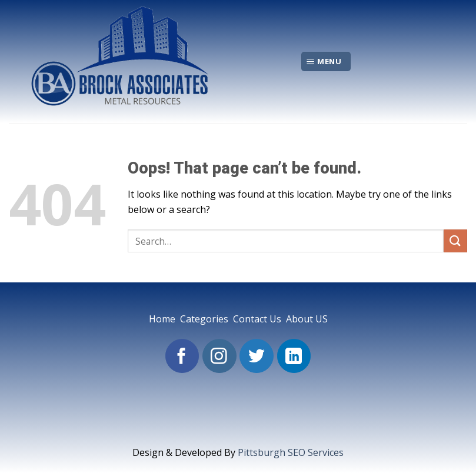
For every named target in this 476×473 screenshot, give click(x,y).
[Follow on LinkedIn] (294, 356)
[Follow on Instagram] (219, 356)
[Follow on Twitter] (257, 356)
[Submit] (455, 241)
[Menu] (326, 61)
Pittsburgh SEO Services (291, 452)
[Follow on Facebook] (182, 356)
